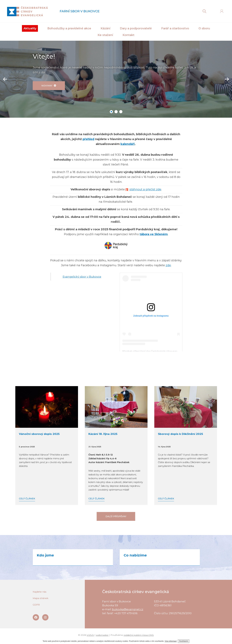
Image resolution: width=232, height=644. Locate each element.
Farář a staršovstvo (175, 28)
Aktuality (30, 28)
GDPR (36, 605)
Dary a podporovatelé (136, 28)
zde (168, 265)
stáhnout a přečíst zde (145, 189)
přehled (88, 139)
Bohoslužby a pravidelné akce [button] (69, 28)
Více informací (171, 641)
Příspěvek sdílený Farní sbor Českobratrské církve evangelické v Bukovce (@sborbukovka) (167, 351)
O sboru (204, 28)
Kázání (105, 28)
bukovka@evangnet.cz (128, 609)
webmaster (102, 635)
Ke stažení (105, 35)
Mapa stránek (41, 598)
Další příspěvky (116, 516)
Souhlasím (184, 641)
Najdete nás (40, 592)
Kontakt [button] (128, 35)
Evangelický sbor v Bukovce (82, 277)
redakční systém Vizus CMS (139, 635)
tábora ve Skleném (154, 234)
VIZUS (90, 635)
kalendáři (128, 144)
